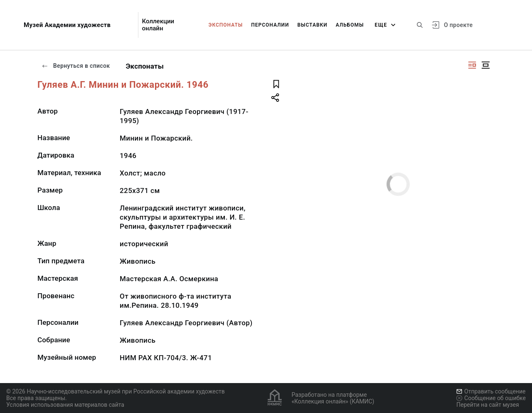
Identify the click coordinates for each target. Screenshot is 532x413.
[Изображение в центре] (485, 65)
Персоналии (270, 25)
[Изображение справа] (472, 65)
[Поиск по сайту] (420, 25)
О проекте (458, 25)
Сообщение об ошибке (491, 398)
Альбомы (350, 25)
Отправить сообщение (491, 391)
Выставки (312, 25)
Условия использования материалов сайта (65, 405)
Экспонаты (226, 25)
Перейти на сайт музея (488, 405)
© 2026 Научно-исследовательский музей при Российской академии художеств (116, 391)
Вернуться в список (76, 66)
